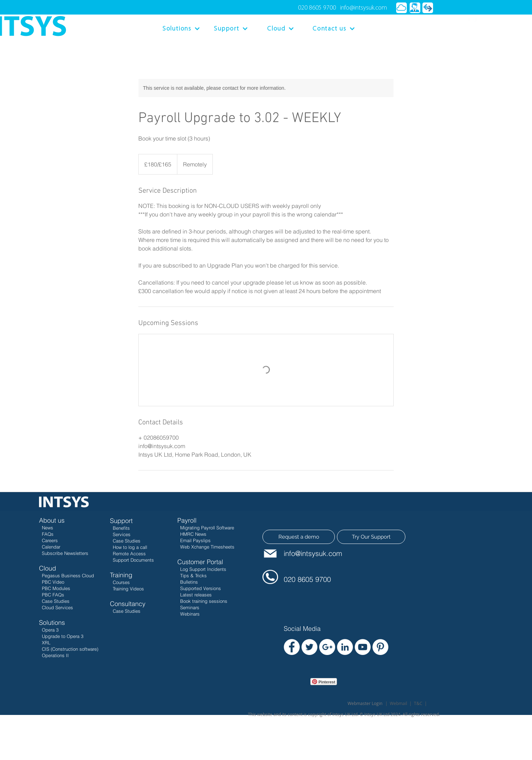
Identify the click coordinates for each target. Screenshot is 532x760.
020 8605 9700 (317, 8)
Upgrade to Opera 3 (63, 636)
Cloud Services (56, 607)
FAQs (48, 534)
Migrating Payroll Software (207, 528)
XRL (45, 643)
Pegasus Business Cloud (68, 575)
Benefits (121, 528)
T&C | (420, 703)
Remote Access (129, 554)
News (48, 528)
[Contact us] (334, 29)
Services (122, 534)
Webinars (189, 614)
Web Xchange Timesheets (207, 547)
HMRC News (193, 534)
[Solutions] (181, 29)
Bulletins (189, 582)
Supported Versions (201, 588)
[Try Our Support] (371, 537)
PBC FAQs (52, 595)
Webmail (398, 703)
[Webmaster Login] (365, 703)
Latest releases (195, 595)
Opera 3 (50, 630)
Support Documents (133, 560)
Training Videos (128, 589)
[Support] (231, 29)
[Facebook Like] (297, 692)
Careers (50, 540)
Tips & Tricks (193, 575)
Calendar (51, 547)
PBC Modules (55, 588)
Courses (121, 582)
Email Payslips (195, 540)
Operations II (55, 655)
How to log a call (130, 547)
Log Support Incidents (203, 569)
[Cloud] (281, 29)
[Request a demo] (299, 537)
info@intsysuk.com (364, 8)
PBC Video (53, 582)
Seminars (189, 607)
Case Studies (54, 601)
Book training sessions (204, 601)
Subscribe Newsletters (65, 553)
